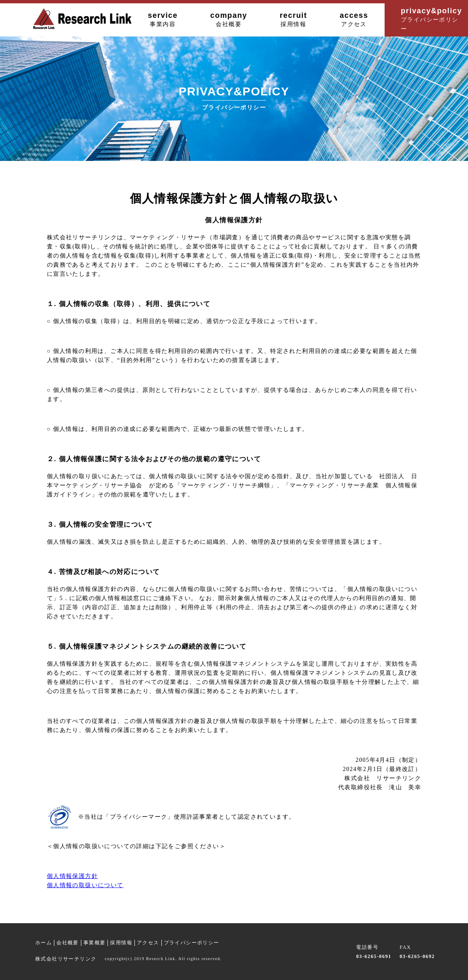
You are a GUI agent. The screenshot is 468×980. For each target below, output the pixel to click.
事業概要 (95, 943)
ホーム (44, 943)
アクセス (148, 943)
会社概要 (68, 943)
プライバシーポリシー (192, 943)
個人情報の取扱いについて (85, 885)
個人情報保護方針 (72, 876)
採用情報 (121, 943)
